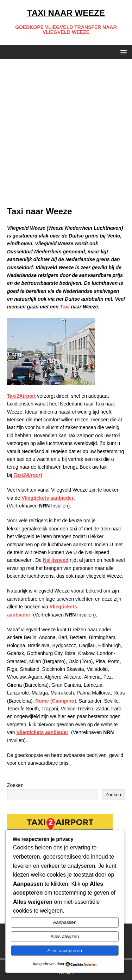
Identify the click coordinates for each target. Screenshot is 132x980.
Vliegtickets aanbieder (48, 498)
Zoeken (15, 785)
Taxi (65, 307)
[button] (122, 52)
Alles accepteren (65, 951)
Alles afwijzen (65, 936)
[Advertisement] (66, 136)
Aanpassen (65, 922)
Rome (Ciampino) (56, 701)
